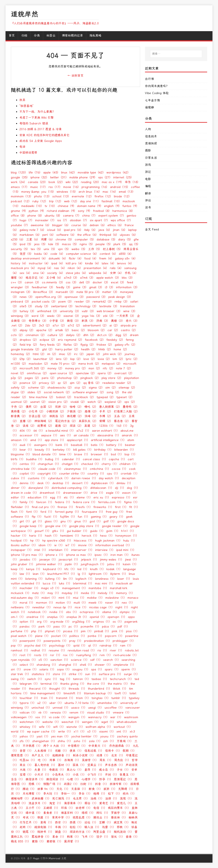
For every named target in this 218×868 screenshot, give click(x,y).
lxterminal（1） (83, 583)
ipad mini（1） (126, 550)
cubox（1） (19, 478)
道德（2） (62, 426)
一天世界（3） (126, 316)
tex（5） (37, 249)
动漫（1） (103, 755)
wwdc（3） (55, 316)
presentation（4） (96, 268)
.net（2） (17, 325)
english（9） (113, 206)
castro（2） (129, 330)
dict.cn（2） (106, 335)
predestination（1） (98, 641)
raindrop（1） (109, 646)
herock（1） (90, 536)
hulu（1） (130, 541)
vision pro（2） (59, 402)
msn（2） (95, 368)
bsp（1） (131, 454)
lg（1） (83, 574)
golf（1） (110, 521)
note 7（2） (124, 368)
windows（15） (67, 192)
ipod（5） (26, 244)
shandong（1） (47, 665)
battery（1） (115, 445)
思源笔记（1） (124, 779)
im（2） (53, 354)
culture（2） (56, 335)
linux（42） (69, 173)
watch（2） (95, 402)
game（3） (81, 287)
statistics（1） (42, 674)
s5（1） (44, 660)
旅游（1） (110, 789)
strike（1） (76, 674)
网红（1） (103, 813)
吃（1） (43, 760)
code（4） (58, 254)
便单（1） (76, 751)
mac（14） (110, 192)
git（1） (38, 521)
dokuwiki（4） (58, 259)
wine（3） (130, 311)
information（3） (128, 287)
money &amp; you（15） (38, 192)
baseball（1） (80, 445)
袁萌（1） (47, 822)
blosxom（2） (97, 330)
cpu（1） (113, 474)
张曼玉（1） (128, 775)
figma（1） (132, 502)
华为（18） (132, 182)
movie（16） (72, 187)
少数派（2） (75, 411)
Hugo (36, 858)
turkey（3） (28, 311)
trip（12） (56, 201)
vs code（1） (58, 717)
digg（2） (122, 335)
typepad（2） (106, 397)
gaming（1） (100, 517)
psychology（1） (61, 646)
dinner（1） (19, 488)
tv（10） (51, 206)
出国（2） (47, 407)
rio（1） (103, 650)
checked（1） (91, 464)
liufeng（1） (54, 579)
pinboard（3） (21, 302)
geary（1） (117, 517)
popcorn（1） (115, 636)
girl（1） (26, 521)
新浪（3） (88, 321)
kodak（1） (114, 569)
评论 (148, 200)
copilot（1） (28, 474)
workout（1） (123, 727)
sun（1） (91, 674)
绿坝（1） (88, 813)
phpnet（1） (54, 631)
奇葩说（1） (57, 770)
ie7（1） (71, 545)
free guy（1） (115, 512)
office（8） (19, 216)
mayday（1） (71, 593)
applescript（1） (78, 440)
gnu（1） (67, 521)
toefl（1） (121, 693)
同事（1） (56, 760)
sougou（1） (81, 669)
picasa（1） (72, 631)
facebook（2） (95, 340)
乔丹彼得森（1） (120, 746)
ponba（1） (96, 636)
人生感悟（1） (44, 751)
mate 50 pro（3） (89, 292)
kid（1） (83, 569)
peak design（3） (120, 297)
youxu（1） (108, 736)
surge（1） (132, 674)
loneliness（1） (106, 579)
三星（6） (33, 240)
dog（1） (133, 488)
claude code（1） (51, 469)
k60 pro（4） (75, 263)
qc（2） (63, 383)
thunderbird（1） (100, 689)
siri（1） (17, 669)
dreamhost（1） (51, 493)
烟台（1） (91, 803)
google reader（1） (116, 526)
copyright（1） (48, 474)
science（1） (80, 660)
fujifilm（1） (68, 517)
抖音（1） (102, 784)
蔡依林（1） (119, 818)
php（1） (37, 631)
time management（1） (46, 693)
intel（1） (41, 550)
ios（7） (63, 220)
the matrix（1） (119, 684)
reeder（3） (83, 302)
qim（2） (76, 383)
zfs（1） (25, 741)
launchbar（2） (44, 359)
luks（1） (65, 583)
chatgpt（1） (71, 464)
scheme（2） (37, 388)
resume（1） (58, 650)
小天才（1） (43, 775)
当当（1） (18, 779)
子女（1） (123, 770)
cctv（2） (18, 335)
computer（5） (85, 240)
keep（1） (18, 569)
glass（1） (52, 521)
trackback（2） (85, 397)
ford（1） (47, 512)
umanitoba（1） (108, 703)
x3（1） (93, 732)
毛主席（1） (81, 799)
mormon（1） (45, 603)
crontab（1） (130, 474)
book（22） (57, 182)
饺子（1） (103, 837)
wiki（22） (73, 182)
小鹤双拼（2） (56, 411)
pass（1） (60, 627)
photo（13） (43, 196)
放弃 (22, 100)
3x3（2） (45, 325)
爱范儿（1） (125, 803)
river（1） (117, 650)
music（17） (39, 187)
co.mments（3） (53, 282)
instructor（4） (40, 263)
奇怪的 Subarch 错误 (34, 123)
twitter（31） (59, 177)
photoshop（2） (68, 378)
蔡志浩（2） (122, 421)
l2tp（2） (26, 359)
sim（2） (111, 388)
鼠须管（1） (72, 841)
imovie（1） (86, 545)
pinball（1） (103, 631)
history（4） (19, 263)
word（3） (39, 316)
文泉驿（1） (79, 789)
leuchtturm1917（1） (62, 574)
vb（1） (44, 713)
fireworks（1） (104, 507)
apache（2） (45, 330)
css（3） (72, 282)
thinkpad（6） (109, 235)
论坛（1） (91, 822)
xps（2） (131, 402)
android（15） (120, 187)
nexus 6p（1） (64, 607)
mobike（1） (96, 598)
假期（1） (129, 751)
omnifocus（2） (38, 373)
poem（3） (66, 302)
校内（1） (129, 794)
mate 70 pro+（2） (64, 364)
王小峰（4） (54, 278)
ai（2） (114, 325)
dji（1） (120, 488)
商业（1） (26, 765)
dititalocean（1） (102, 488)
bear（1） (27, 450)
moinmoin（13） (22, 196)
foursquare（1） (93, 512)
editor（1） (19, 497)
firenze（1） (66, 507)
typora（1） (28, 703)
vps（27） (105, 177)
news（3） (27, 297)
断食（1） (96, 789)
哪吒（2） (91, 407)
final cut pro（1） (44, 507)
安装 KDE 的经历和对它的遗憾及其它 (44, 135)
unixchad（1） (42, 708)
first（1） (122, 507)
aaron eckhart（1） (106, 431)
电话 (22, 147)
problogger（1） (124, 641)
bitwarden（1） (125, 450)
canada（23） (38, 182)
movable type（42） (92, 173)
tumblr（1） (120, 698)
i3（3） (110, 287)
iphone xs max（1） (80, 555)
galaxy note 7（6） (33, 230)
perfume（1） (20, 631)
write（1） (65, 732)
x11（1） (80, 732)
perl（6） (49, 235)
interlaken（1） (59, 550)
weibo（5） (79, 249)
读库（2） (29, 426)
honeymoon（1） (127, 536)
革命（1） (59, 837)
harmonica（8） (123, 211)
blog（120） (19, 173)
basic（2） (79, 330)
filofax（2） (71, 345)
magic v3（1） (51, 588)
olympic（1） (129, 612)
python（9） (37, 211)
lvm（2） (119, 359)
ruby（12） (40, 201)
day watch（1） (110, 478)
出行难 (149, 79)
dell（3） (85, 282)
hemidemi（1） (70, 536)
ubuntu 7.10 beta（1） (80, 703)
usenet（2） (39, 402)
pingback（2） (90, 378)
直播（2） (26, 421)
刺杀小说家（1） (84, 755)
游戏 (148, 165)
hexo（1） (107, 536)
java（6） (105, 230)
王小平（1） (34, 808)
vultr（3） (89, 311)
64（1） (39, 431)
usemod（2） (20, 402)
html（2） (39, 354)
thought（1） (58, 689)
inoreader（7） (46, 220)
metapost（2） (112, 364)
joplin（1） (72, 564)
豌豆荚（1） (122, 822)
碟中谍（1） (34, 813)
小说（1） (79, 775)
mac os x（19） (113, 182)
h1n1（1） (128, 531)
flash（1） (18, 512)
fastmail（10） (112, 201)
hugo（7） (27, 220)
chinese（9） (67, 206)
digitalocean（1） (103, 483)
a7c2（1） (84, 431)
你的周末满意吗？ (157, 86)
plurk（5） (121, 244)
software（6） (66, 235)
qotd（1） (80, 646)
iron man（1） (120, 555)
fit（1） (134, 507)
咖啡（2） (76, 407)
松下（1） (115, 794)
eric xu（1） (102, 497)
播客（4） (18, 278)
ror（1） (56, 655)
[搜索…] (176, 54)
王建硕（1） (52, 808)
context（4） (109, 254)
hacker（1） (19, 536)
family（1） (27, 502)
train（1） (48, 698)
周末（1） (106, 760)
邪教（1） (123, 827)
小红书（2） (37, 411)
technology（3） (87, 306)
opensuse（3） (75, 297)
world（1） (18, 732)
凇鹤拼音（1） (62, 755)
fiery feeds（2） (51, 345)
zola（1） (96, 741)
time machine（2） (42, 397)
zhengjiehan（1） (44, 741)
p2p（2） (17, 378)
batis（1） (98, 445)
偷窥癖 (149, 107)
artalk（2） (63, 330)
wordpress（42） (118, 173)
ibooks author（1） (24, 545)
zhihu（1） (65, 741)
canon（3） (33, 282)
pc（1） (74, 627)
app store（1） (55, 440)
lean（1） (39, 574)
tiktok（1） (120, 689)
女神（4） (117, 273)
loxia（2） (105, 359)
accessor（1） (30, 435)
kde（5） (55, 244)
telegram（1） (29, 684)
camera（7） (72, 216)
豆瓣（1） (106, 822)
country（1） (97, 474)
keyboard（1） (53, 569)
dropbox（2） (29, 340)
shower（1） (104, 665)
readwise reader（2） (118, 383)
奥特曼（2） (19, 411)
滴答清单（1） (74, 803)
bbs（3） (128, 278)
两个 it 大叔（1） (55, 746)
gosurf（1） (43, 531)
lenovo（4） (125, 263)
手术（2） (106, 411)
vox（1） (42, 717)
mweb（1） (96, 603)
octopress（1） (90, 612)
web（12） (72, 201)
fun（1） (84, 517)
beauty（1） (43, 450)
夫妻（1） (41, 770)
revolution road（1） (82, 650)
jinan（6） (120, 230)
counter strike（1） (73, 474)
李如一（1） (69, 794)
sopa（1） (64, 669)
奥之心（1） (75, 770)
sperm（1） (129, 669)
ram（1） (127, 646)
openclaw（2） (86, 373)
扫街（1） (87, 784)
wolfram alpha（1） (99, 727)
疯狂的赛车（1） (119, 808)
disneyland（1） (39, 488)
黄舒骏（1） (55, 841)
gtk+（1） (59, 531)
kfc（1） (70, 569)
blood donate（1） (45, 454)
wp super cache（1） (42, 732)
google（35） (20, 177)
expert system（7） (112, 216)
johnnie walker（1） (50, 564)
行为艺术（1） (29, 822)
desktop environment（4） (29, 259)
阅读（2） (76, 426)
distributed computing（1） (70, 488)
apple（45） (52, 173)
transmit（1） (65, 698)
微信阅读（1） (56, 779)
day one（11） (90, 201)
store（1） (60, 674)
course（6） (80, 225)
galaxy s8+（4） (126, 259)
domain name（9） (90, 206)
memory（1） (125, 593)
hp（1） (36, 541)
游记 (148, 172)
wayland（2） (114, 402)
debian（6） (98, 225)
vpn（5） (64, 249)
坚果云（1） (96, 765)
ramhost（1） (20, 650)
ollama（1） (110, 612)
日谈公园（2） (38, 416)
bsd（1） (117, 454)
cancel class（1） (95, 459)
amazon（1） (20, 440)
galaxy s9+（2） (126, 345)
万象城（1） (125, 741)
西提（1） (76, 822)
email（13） (127, 192)
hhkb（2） (105, 349)
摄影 (148, 151)
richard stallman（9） (62, 211)
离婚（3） (118, 321)
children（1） (129, 464)
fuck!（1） (52, 517)
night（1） (123, 607)
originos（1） (102, 622)
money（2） (56, 368)
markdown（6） (30, 235)
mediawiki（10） (32, 206)
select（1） (28, 665)
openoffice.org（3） (49, 297)
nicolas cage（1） (102, 607)
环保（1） (68, 808)
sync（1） (52, 679)
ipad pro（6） (73, 230)
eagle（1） (114, 493)
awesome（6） (41, 225)
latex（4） (109, 263)
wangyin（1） (78, 717)
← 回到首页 (75, 76)
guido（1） (98, 531)
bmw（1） (66, 454)
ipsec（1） (102, 555)
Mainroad (54, 858)
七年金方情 (152, 100)
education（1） (38, 497)
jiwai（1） (132, 560)
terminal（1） (50, 684)
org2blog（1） (82, 622)
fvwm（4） (107, 259)
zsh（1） (109, 741)
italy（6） (91, 230)
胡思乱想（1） (82, 818)
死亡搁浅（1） (62, 799)
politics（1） (78, 636)
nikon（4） (75, 268)
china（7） (90, 216)
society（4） (56, 273)
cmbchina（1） (100, 469)
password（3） (97, 297)
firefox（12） (104, 196)
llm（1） (69, 579)
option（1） (28, 622)
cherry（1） (110, 464)
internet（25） (123, 177)
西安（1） (62, 822)
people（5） (104, 244)
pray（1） (76, 641)
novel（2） (18, 373)
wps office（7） (122, 220)
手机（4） (131, 273)
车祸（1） (62, 827)
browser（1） (100, 454)
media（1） (89, 593)
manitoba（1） (99, 588)
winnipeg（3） (21, 316)
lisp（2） (76, 359)
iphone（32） (40, 177)
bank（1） (63, 445)
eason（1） (130, 493)
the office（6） (88, 235)
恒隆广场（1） (53, 784)
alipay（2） (27, 330)
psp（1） (17, 646)
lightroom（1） (99, 574)
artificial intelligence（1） (109, 440)
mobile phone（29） (83, 177)
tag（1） (66, 679)
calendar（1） (72, 459)
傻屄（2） (32, 407)
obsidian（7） (79, 220)
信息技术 (151, 136)
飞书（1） (88, 837)
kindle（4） (93, 263)
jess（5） (41, 244)
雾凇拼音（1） (41, 837)
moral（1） (27, 603)
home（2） (121, 349)
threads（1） (78, 689)
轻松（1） (76, 827)
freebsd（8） (102, 211)
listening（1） (35, 579)
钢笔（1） (29, 832)
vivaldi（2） (78, 402)
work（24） (19, 182)
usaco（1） (79, 708)
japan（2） (94, 354)
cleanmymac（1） (76, 469)
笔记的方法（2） (66, 421)
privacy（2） (48, 383)
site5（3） (27, 306)
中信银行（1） (77, 746)
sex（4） (26, 273)
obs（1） (72, 612)
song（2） (114, 392)
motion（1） (64, 603)
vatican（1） (28, 713)
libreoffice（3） (44, 292)
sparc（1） (113, 669)
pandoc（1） (29, 627)
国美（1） (79, 765)
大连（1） (26, 770)
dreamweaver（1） (76, 493)
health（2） (89, 349)
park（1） (45, 627)
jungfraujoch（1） (93, 564)
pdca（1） (109, 627)
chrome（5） (65, 240)
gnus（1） (81, 521)
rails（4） (117, 268)
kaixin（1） (131, 564)
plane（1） (43, 636)
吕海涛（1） (72, 760)
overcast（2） (124, 373)
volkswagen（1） (23, 717)
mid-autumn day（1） (26, 598)
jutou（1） (114, 564)
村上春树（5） (113, 249)
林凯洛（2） (57, 416)
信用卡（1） (113, 751)
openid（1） (98, 617)
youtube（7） (20, 225)
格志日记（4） (35, 278)
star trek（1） (21, 674)
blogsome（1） (21, 454)
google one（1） (57, 526)
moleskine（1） (116, 598)
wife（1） (46, 727)
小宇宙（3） (57, 321)
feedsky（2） (116, 340)
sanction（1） (60, 660)
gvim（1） (113, 531)
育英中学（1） (62, 818)
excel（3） (118, 282)
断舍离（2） (19, 416)
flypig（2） (88, 345)
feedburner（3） (43, 287)
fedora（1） (63, 502)
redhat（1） (39, 650)
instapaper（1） (22, 550)
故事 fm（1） (46, 789)
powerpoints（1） (56, 641)
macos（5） (70, 244)
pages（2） (33, 378)
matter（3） (111, 292)
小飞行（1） (96, 775)
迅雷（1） (109, 827)
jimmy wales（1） (112, 560)
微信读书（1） (35, 779)
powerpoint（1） (31, 641)
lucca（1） (50, 583)
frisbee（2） (105, 345)
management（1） (75, 588)
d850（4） (126, 254)
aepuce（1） (50, 435)
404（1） (26, 431)
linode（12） (123, 196)
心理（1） (74, 779)
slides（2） (35, 392)
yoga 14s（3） (92, 316)
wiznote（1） (75, 727)
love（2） (90, 359)
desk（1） (44, 483)
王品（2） (121, 416)
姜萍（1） (91, 770)
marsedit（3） (66, 292)
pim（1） (87, 631)
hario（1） (37, 536)
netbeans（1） (21, 607)
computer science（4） (82, 254)
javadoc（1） (29, 560)
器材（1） (65, 765)
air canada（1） (85, 435)
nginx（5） (87, 244)
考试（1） (29, 818)
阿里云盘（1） (103, 832)
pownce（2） (29, 383)
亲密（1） (26, 751)
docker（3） (101, 282)
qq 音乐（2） (92, 383)
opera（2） (105, 373)
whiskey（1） (29, 727)
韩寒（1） (74, 837)
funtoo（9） (131, 206)
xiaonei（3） (72, 316)
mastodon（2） (39, 364)
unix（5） (50, 249)
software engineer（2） (89, 392)
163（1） (123, 426)
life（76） (35, 173)
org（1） (43, 622)
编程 (148, 186)
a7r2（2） (75, 325)
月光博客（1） (32, 794)
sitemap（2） (128, 388)
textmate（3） (109, 306)
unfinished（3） (48, 311)
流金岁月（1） (38, 803)
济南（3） (103, 321)
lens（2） (63, 359)
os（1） (118, 622)
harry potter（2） (68, 349)
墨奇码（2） (131, 407)
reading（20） (91, 182)
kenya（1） (34, 569)
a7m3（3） (71, 278)
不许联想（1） (32, 746)
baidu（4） (42, 254)
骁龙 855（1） (21, 841)
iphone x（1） (55, 555)
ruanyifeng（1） (87, 655)
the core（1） (97, 684)
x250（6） (18, 240)
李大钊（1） (52, 794)
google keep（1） (32, 526)
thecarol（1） (39, 689)
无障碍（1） (126, 789)
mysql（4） (45, 268)
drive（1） (98, 493)
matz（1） (39, 593)
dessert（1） (81, 483)
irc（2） (80, 354)
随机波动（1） (124, 832)
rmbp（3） (122, 302)
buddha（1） (35, 459)
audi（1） (26, 445)
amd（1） (37, 440)
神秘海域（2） (44, 421)
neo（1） (128, 603)
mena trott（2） (90, 364)
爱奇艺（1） (108, 803)
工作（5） (95, 249)
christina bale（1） (24, 469)
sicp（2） (81, 388)
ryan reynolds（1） (24, 660)
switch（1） (35, 679)
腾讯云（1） (102, 818)
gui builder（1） (78, 531)
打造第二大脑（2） (127, 411)
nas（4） (60, 268)
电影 (148, 179)
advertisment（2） (96, 325)
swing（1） (19, 679)
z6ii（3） (109, 316)
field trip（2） (29, 345)
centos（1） (28, 464)
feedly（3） (64, 287)
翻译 (148, 193)
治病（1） (97, 799)
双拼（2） (62, 407)
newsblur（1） (42, 607)
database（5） (107, 240)
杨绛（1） (100, 794)
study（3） (42, 306)
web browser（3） (109, 311)
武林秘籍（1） (41, 799)
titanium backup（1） (99, 693)
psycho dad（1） (36, 646)
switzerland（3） (63, 306)
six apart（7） (100, 220)
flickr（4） (76, 259)
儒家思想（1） (21, 755)
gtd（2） (48, 349)
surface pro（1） (111, 674)
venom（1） (78, 713)
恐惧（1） (35, 784)
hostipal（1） (20, 541)
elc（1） (70, 497)
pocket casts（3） (44, 302)
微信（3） (74, 321)
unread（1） (61, 708)
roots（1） (42, 655)
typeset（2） (125, 397)
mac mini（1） (105, 583)
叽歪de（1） (28, 760)
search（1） (112, 660)
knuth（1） (98, 569)
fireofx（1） (84, 507)
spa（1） (97, 669)
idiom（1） (46, 545)
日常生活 (151, 158)
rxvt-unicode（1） (126, 655)
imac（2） (66, 354)
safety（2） (19, 388)
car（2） (114, 330)
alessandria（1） (109, 435)
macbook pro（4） (24, 268)
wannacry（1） (99, 717)
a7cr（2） (60, 325)
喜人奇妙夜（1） (46, 765)
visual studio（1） (99, 713)
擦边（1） (29, 789)
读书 (148, 208)
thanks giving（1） (73, 684)
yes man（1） (61, 736)
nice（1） (81, 607)
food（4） (91, 259)
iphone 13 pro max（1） (28, 555)
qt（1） (93, 646)
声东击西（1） (115, 765)
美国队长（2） (88, 421)
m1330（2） (19, 364)
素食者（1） (52, 813)
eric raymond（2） (71, 340)
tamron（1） (82, 679)
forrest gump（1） (68, 512)
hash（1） (52, 536)
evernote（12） (83, 196)
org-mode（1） (61, 622)
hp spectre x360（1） (58, 541)
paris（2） (49, 378)
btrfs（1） (18, 459)
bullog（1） (53, 459)
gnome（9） (19, 211)
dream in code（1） (25, 493)
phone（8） (36, 216)
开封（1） (112, 775)
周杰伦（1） (122, 760)
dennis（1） (28, 483)
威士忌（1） (107, 770)
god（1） (96, 521)
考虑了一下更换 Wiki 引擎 (37, 118)
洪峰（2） (91, 416)
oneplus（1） (56, 617)
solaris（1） (48, 669)
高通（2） (91, 426)
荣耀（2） (106, 421)
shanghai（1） (69, 665)
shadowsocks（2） (60, 388)
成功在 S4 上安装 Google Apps (41, 141)
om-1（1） (18, 617)
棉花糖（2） (75, 416)
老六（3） (132, 321)
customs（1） (37, 478)
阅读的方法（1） (81, 832)
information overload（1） (113, 545)
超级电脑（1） (44, 827)
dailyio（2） (74, 335)
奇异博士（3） (38, 321)
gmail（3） (97, 287)
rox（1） (69, 655)
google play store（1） (85, 526)
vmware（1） (122, 713)
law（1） (26, 574)
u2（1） (43, 703)
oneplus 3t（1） (77, 617)
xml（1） (123, 732)
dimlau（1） (125, 483)
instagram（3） (22, 292)
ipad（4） (58, 263)
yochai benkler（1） (85, 736)
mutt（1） (81, 603)
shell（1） (87, 665)
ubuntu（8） (53, 216)
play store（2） (112, 378)
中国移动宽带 (28, 153)
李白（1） (85, 794)
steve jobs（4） (77, 273)
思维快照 (151, 143)
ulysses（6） (129, 235)
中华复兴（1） (98, 746)
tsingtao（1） (101, 698)
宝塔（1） (26, 775)
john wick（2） (113, 354)
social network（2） (58, 392)
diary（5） (125, 240)
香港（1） (132, 837)
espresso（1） (122, 497)
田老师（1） (84, 808)
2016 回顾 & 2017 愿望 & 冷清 (40, 129)
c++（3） (17, 282)
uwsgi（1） (96, 708)
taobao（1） (100, 679)
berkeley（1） (62, 450)
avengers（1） (44, 445)
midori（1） (49, 598)
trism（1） (83, 698)
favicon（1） (45, 502)
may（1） (54, 593)
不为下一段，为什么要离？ (37, 112)
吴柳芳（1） (90, 760)
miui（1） (80, 598)
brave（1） (82, 454)
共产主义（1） (41, 755)
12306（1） (107, 426)
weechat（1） (71, 722)
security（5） (20, 249)
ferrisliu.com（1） (111, 502)
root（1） (26, 655)
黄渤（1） (39, 841)
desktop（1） (62, 483)
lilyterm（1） (119, 574)
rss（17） (55, 187)
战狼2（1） (72, 784)
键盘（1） (62, 832)
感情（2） (91, 411)
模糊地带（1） (21, 799)
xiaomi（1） (107, 732)
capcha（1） (118, 459)
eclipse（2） (48, 340)
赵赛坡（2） (46, 426)
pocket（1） (60, 636)
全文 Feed (152, 229)
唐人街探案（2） (110, 407)
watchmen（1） (30, 722)
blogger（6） (61, 225)
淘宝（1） (56, 803)
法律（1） (112, 799)
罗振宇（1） (119, 813)
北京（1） (118, 755)
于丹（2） (18, 407)
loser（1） (125, 579)
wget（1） (108, 722)
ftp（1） (37, 517)
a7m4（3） (88, 278)
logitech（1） (85, 579)
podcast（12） (21, 201)
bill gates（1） (83, 450)
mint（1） (65, 598)
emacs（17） (20, 187)
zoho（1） (81, 741)
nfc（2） (109, 368)
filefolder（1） (21, 507)
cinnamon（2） (36, 335)
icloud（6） (55, 230)
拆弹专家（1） (119, 784)
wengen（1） (91, 722)
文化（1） (63, 789)
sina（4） (40, 273)
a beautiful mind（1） (60, 431)
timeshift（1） (73, 693)
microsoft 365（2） (33, 368)
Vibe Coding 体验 (157, 93)
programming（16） (95, 187)
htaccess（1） (84, 541)
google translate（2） (26, 349)
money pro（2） (76, 368)
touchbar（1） (30, 698)
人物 (148, 129)
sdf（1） (96, 660)
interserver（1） (83, 550)
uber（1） (56, 703)
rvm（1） (106, 655)
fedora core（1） (85, 502)
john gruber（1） (23, 564)
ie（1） (59, 545)
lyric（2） (133, 359)
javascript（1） (69, 560)
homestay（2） (21, 354)
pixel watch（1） (22, 636)
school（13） (62, 196)
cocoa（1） (120, 469)
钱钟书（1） (46, 832)
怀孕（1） (106, 779)
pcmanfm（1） (91, 627)
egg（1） (56, 497)
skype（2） (19, 392)
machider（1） (30, 588)
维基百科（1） (71, 813)
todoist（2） (65, 397)
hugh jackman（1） (109, 541)
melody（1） (106, 593)
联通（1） (44, 818)
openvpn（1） (117, 617)
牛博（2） (106, 416)
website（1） (51, 722)
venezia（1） (59, 713)
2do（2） (32, 325)
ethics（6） (115, 225)
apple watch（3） (108, 278)
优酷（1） (62, 751)
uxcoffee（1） (114, 708)
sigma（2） (97, 388)
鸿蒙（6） (48, 240)
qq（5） (135, 244)
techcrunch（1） (122, 679)
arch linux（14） (90, 192)
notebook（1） (38, 612)
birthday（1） (104, 450)
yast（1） (43, 736)
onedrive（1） (36, 617)
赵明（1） (26, 827)
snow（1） (31, 669)
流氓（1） (127, 799)
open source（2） (62, 373)
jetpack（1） (90, 560)
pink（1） (118, 631)
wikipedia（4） (99, 273)
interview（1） (105, 550)
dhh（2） (90, 335)
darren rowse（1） (85, 478)
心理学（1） (90, 779)
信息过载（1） (94, 751)
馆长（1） (118, 837)
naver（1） (113, 603)
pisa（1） (133, 631)
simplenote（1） (125, 665)
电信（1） (100, 808)
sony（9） (85, 211)
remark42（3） (103, 302)
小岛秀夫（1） (62, 775)
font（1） (33, 512)
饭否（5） (26, 254)
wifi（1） (59, 727)
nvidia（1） (57, 612)
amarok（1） (131, 435)
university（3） (70, 311)
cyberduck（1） (59, 478)
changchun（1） (49, 464)
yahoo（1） (28, 736)
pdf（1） (124, 627)
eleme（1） (85, 497)
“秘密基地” (26, 106)
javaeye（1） (48, 560)
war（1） (117, 717)
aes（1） (66, 435)
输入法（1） (93, 827)
